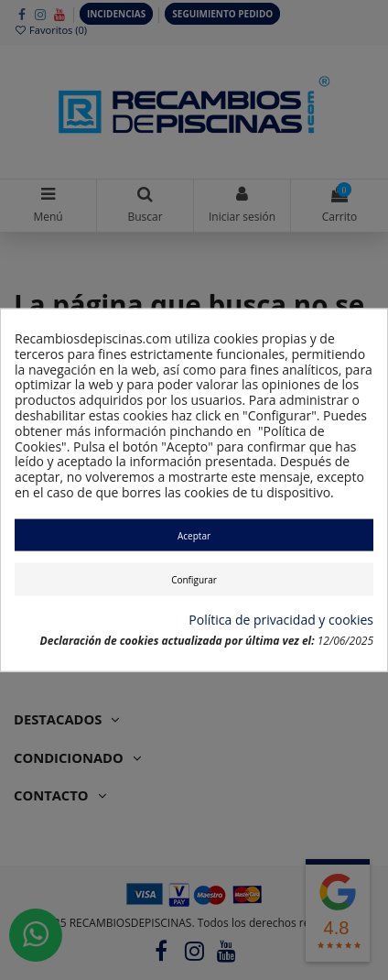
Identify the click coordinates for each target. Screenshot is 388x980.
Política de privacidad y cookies (281, 621)
